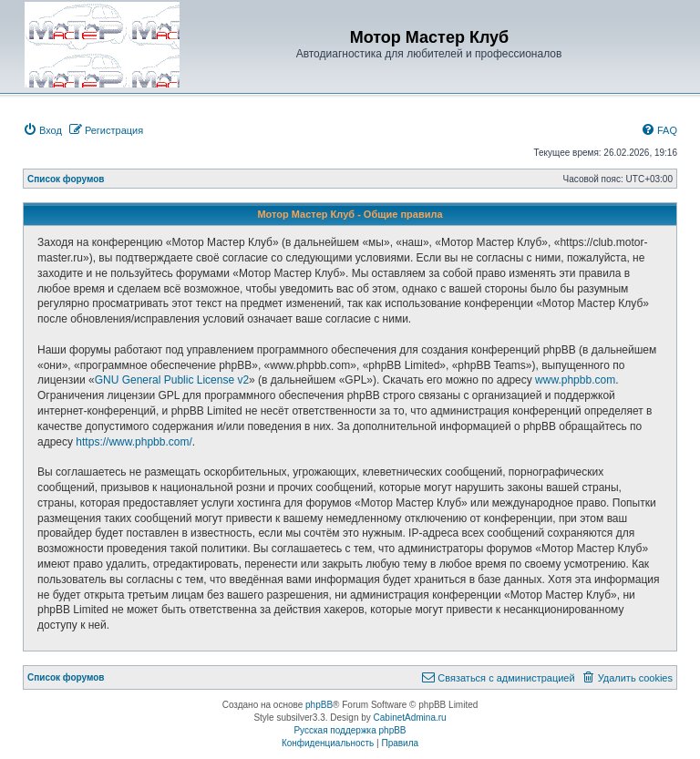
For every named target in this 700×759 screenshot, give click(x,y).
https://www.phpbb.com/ (134, 442)
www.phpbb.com (575, 380)
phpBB (319, 705)
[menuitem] (42, 130)
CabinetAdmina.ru (410, 718)
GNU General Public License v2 (172, 380)
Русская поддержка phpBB (350, 730)
